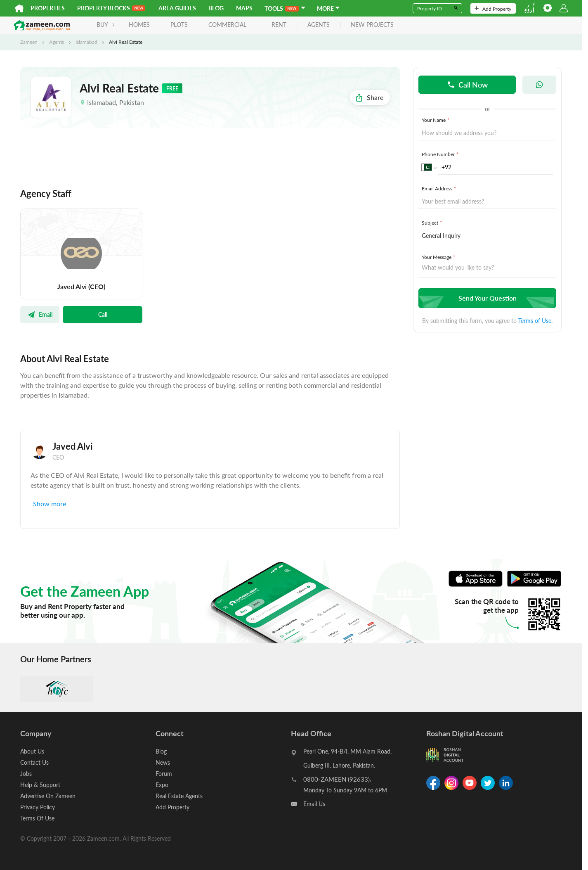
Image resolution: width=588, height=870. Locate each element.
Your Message (439, 257)
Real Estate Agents (179, 796)
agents (319, 25)
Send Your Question (486, 298)
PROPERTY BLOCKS (111, 8)
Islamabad (86, 42)
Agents (57, 42)
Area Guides (177, 8)
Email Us (314, 804)
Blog (216, 8)
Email (40, 314)
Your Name (436, 120)
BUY (106, 25)
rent (279, 25)
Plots (179, 25)
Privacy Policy (38, 807)
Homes (139, 25)
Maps (244, 8)
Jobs (26, 774)
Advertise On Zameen (48, 796)
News (163, 762)
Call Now (467, 84)
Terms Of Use (37, 818)
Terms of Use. (535, 321)
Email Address (440, 188)
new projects (372, 25)
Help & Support (40, 785)
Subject (433, 223)
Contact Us (34, 762)
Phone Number (441, 154)
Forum (164, 774)
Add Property (493, 9)
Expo (162, 785)
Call (103, 314)
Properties (48, 8)
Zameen (29, 42)
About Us (32, 751)
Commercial (227, 25)
